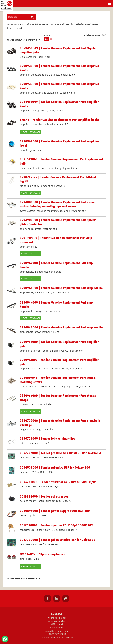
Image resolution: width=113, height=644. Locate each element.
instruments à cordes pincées (39, 24)
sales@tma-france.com (57, 631)
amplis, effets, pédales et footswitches (72, 24)
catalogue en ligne (15, 24)
